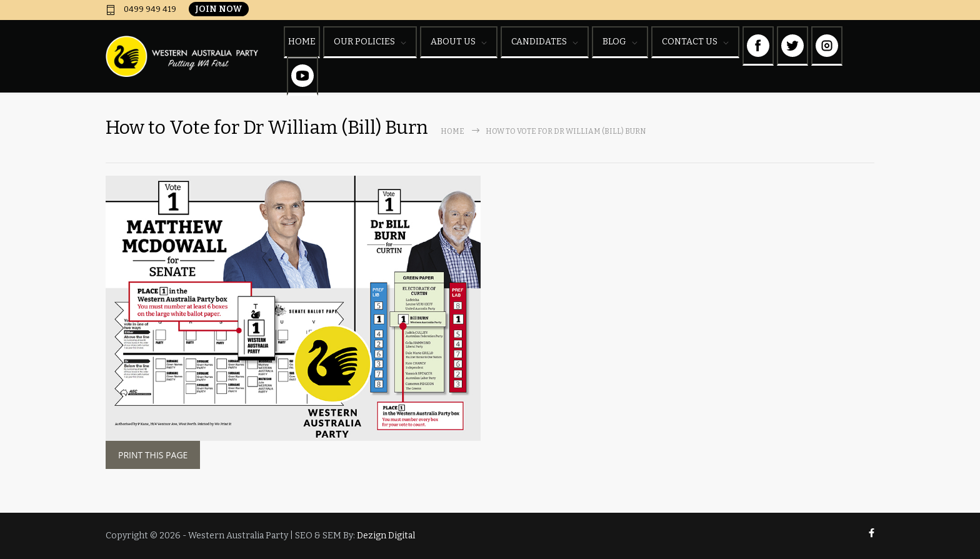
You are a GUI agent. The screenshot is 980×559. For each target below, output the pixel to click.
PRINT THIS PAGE (153, 455)
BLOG (614, 42)
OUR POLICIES (364, 42)
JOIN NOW (219, 9)
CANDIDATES (539, 42)
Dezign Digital (386, 536)
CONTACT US (690, 42)
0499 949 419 (149, 9)
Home (452, 131)
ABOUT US (453, 42)
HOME (302, 42)
